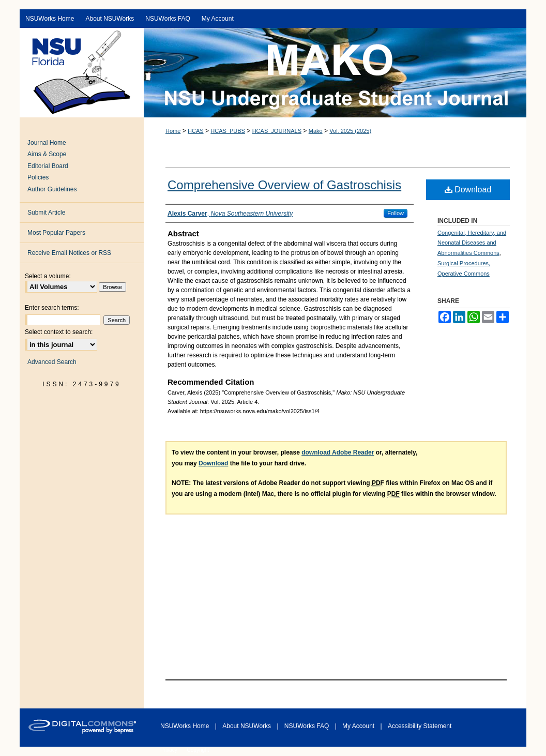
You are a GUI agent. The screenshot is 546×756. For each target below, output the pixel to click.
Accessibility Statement (420, 726)
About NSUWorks (247, 726)
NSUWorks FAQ (308, 726)
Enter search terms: (52, 308)
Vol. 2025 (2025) (350, 131)
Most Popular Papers (56, 233)
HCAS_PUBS (228, 131)
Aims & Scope (47, 154)
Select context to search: (59, 332)
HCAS (196, 131)
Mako (316, 131)
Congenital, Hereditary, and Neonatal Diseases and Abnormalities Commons (472, 243)
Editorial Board (48, 166)
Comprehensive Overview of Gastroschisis (284, 185)
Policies (38, 177)
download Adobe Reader (338, 452)
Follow (396, 213)
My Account (359, 726)
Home (173, 131)
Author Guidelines (52, 189)
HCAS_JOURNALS (277, 131)
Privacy (170, 750)
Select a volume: (48, 276)
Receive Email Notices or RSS (69, 253)
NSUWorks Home (186, 726)
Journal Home (47, 143)
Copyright (198, 750)
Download (468, 190)
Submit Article (46, 213)
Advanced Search (52, 362)
